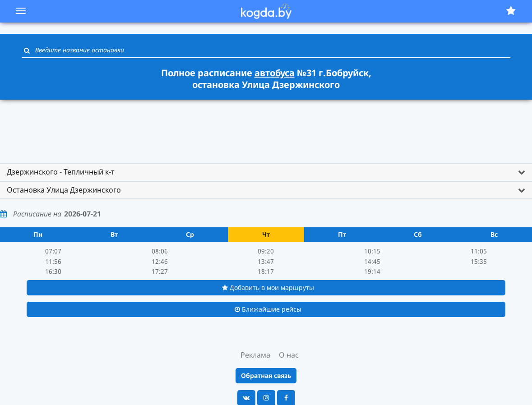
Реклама (255, 355)
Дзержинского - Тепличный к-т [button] (61, 172)
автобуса (275, 73)
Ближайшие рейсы (268, 309)
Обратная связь (266, 375)
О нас (289, 355)
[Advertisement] (266, 127)
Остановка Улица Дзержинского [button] (64, 190)
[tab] (266, 172)
